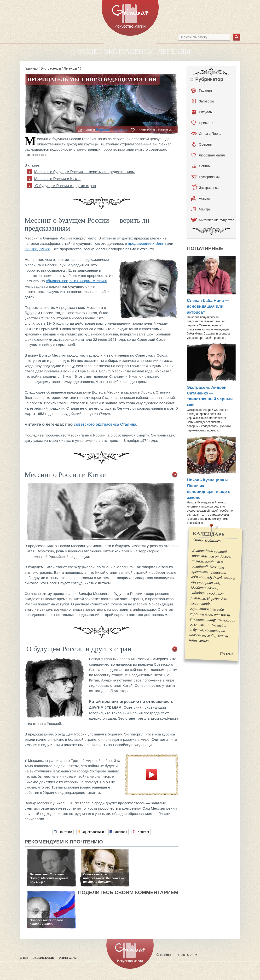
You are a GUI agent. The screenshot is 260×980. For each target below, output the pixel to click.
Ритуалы (202, 112)
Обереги (202, 144)
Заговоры (203, 101)
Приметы (202, 123)
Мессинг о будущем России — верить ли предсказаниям (84, 172)
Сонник (201, 166)
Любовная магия (208, 155)
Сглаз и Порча (206, 134)
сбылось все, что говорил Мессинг (77, 281)
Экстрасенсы (51, 68)
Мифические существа (213, 220)
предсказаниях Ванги (147, 243)
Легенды (70, 68)
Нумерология (205, 177)
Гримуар (31, 68)
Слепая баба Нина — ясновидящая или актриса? (208, 306)
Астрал (201, 198)
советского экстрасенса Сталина (105, 424)
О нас (24, 958)
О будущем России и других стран (65, 186)
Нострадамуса (38, 249)
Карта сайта (68, 958)
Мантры (201, 209)
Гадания (202, 90)
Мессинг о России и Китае (58, 179)
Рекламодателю (44, 958)
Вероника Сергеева (112, 129)
